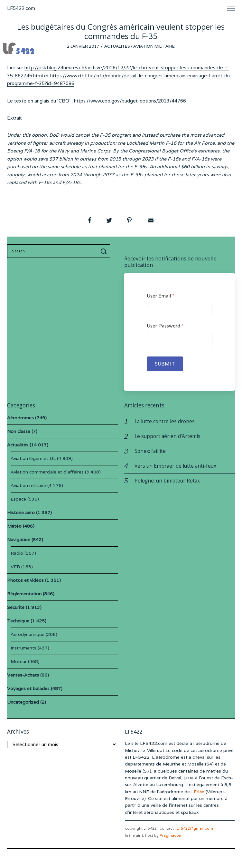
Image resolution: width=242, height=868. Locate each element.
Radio (17, 553)
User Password (165, 326)
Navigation (19, 540)
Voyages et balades (28, 688)
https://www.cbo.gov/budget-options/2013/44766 (130, 101)
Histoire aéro (21, 512)
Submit (165, 364)
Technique (18, 621)
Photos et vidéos (25, 580)
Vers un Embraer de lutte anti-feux (175, 466)
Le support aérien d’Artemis (168, 436)
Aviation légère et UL (33, 458)
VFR (15, 567)
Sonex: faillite (150, 451)
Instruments (23, 648)
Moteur (19, 661)
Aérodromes (20, 418)
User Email (160, 296)
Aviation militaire (154, 46)
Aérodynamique (28, 634)
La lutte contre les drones (165, 421)
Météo (14, 526)
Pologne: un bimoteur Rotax (167, 481)
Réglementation (24, 594)
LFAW (198, 792)
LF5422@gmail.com (195, 828)
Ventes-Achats (23, 675)
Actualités (117, 46)
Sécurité (16, 607)
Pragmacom (171, 835)
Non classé (19, 431)
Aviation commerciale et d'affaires (47, 472)
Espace (18, 499)
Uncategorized (23, 702)
